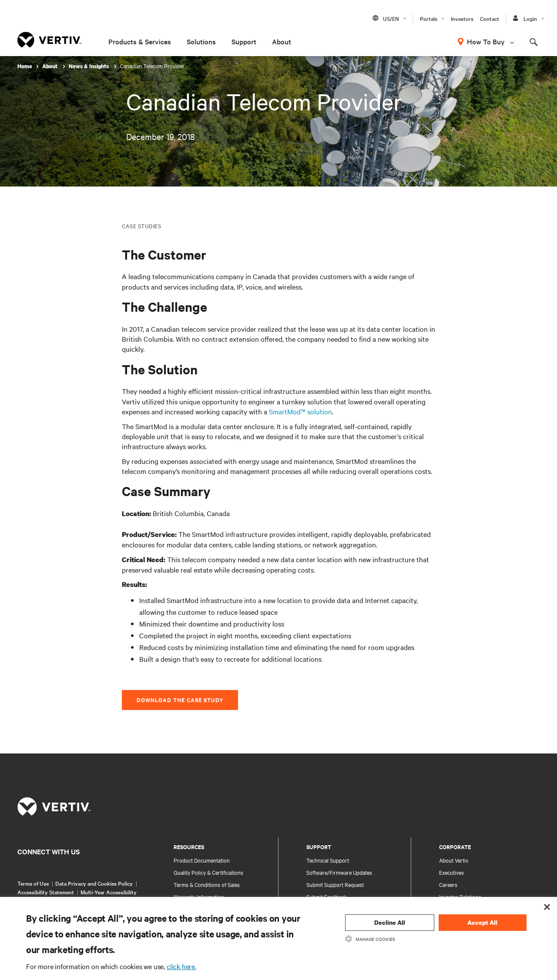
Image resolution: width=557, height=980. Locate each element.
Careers (448, 884)
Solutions (201, 41)
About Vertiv (454, 860)
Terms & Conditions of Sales (207, 884)
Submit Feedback (327, 897)
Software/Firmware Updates (339, 872)
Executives (451, 872)
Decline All (390, 922)
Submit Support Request (335, 884)
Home (25, 66)
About (282, 41)
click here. (181, 966)
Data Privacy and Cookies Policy (94, 883)
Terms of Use (33, 883)
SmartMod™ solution (300, 411)
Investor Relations (460, 897)
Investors (462, 18)
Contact (490, 18)
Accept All (482, 922)
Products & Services (140, 41)
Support (244, 41)
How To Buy (486, 41)
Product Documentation (202, 860)
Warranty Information (199, 897)
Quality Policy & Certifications (208, 872)
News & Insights (89, 66)
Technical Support (328, 860)
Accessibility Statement (46, 892)
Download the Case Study (180, 700)
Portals (429, 18)
